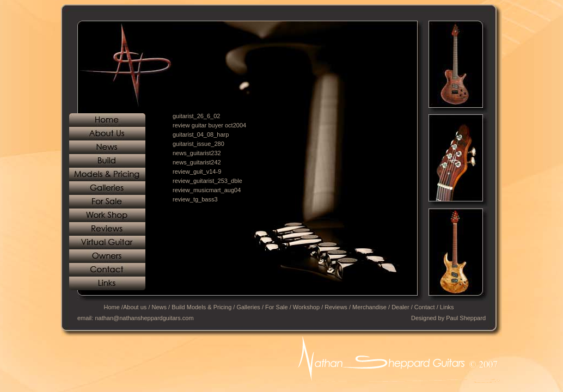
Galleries (248, 307)
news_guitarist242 (197, 162)
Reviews (336, 307)
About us (135, 307)
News (160, 307)
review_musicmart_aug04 (207, 190)
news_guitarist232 (197, 153)
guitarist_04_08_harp (201, 134)
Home (111, 307)
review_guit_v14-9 (197, 171)
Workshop (306, 307)
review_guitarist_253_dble (207, 181)
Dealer (400, 307)
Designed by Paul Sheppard (448, 318)
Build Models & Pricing (201, 307)
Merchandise (369, 307)
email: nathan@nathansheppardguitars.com (136, 318)
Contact (425, 307)
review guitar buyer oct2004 (209, 125)
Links (447, 307)
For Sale (277, 307)
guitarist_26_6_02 (196, 116)
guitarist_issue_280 (198, 144)
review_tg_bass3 (195, 199)
